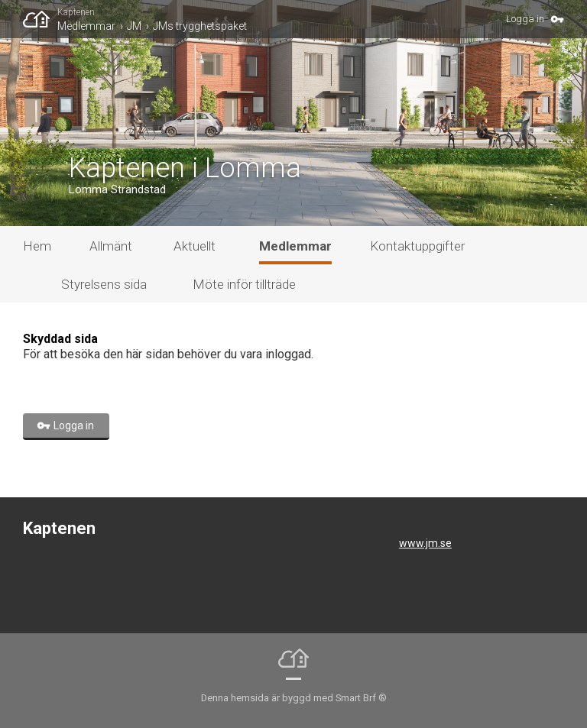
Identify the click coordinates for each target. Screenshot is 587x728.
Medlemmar (86, 26)
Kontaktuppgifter (417, 246)
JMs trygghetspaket (200, 26)
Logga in (525, 19)
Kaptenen (76, 12)
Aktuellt (195, 246)
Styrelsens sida (104, 284)
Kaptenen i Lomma (185, 168)
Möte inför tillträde (244, 284)
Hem (37, 246)
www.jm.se (425, 543)
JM (134, 26)
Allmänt (111, 246)
